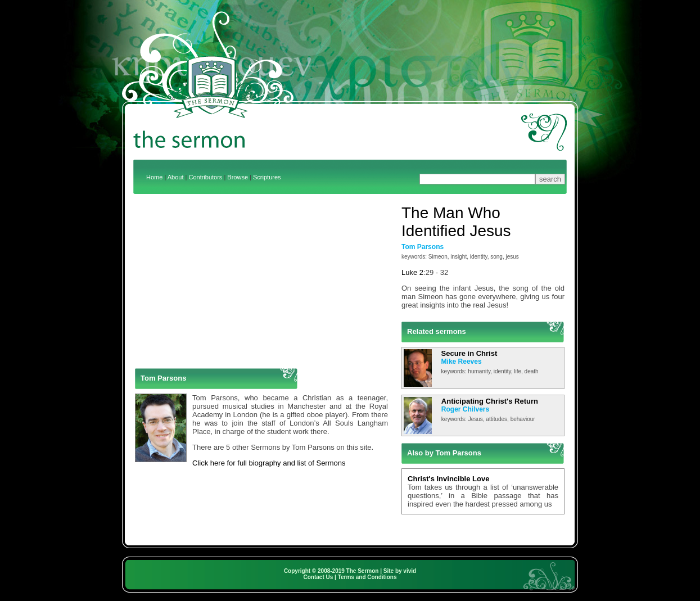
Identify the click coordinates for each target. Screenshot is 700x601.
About (176, 177)
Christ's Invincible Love (448, 479)
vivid (410, 571)
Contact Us (319, 577)
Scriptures (267, 177)
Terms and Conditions (367, 577)
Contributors (205, 177)
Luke (409, 272)
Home (154, 177)
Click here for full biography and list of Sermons (269, 463)
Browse (238, 177)
